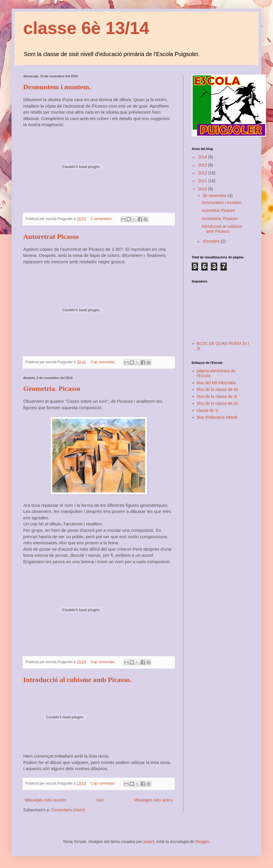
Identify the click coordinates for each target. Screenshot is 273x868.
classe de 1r (208, 410)
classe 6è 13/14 (86, 28)
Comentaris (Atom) (68, 810)
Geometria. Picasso (52, 389)
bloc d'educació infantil (217, 417)
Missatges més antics (153, 800)
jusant (149, 842)
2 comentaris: (102, 219)
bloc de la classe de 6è (218, 389)
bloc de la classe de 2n (218, 403)
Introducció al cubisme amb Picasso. (77, 680)
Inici (100, 800)
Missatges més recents (45, 800)
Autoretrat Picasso (51, 237)
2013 (203, 165)
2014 (203, 157)
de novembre (215, 196)
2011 (203, 181)
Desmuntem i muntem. (57, 87)
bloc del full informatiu (217, 383)
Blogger (202, 842)
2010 (203, 189)
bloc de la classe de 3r (217, 396)
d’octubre (212, 241)
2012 (203, 173)
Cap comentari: (104, 362)
